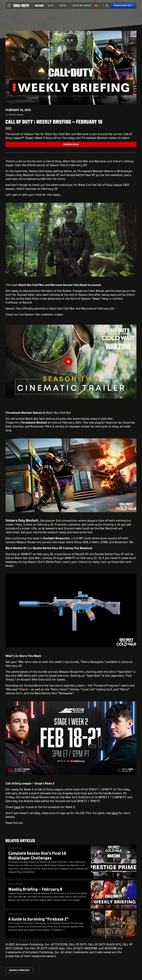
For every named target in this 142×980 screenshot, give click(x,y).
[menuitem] (52, 6)
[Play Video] (71, 362)
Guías (64, 5)
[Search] (107, 6)
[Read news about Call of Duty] (39, 6)
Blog (52, 5)
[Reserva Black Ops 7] (123, 6)
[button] (9, 6)
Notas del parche (82, 5)
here (17, 807)
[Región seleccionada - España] (97, 6)
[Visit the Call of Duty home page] (21, 6)
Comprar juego (71, 144)
